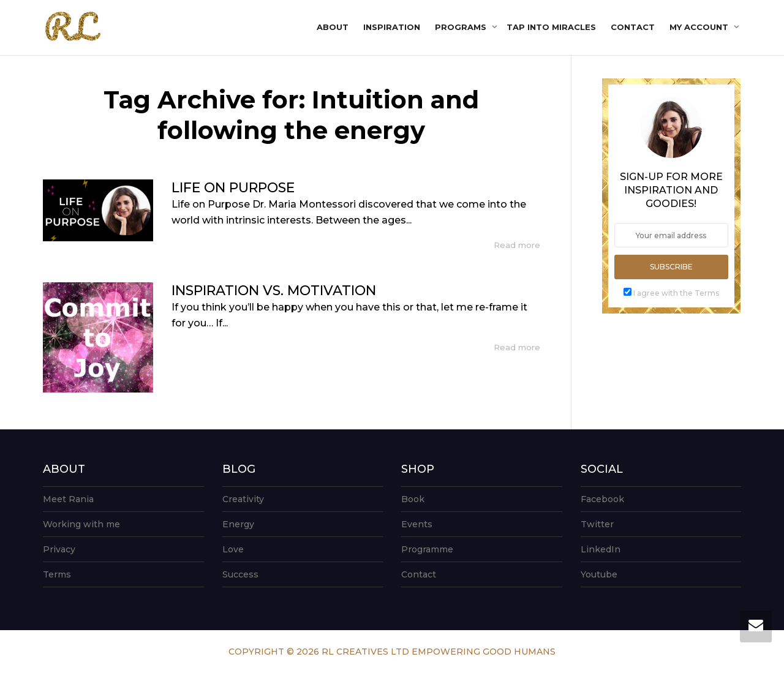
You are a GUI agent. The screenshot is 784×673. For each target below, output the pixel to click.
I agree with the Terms (676, 293)
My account (700, 27)
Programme (427, 549)
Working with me (81, 524)
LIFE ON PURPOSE (233, 188)
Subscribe (671, 267)
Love (233, 549)
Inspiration (392, 27)
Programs (462, 27)
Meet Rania (68, 499)
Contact (633, 27)
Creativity (243, 499)
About (333, 27)
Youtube (599, 574)
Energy (238, 524)
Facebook (602, 499)
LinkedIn (601, 549)
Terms (57, 574)
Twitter (597, 524)
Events (417, 524)
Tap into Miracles (551, 27)
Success (240, 574)
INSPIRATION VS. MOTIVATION (274, 291)
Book (413, 499)
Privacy (59, 549)
